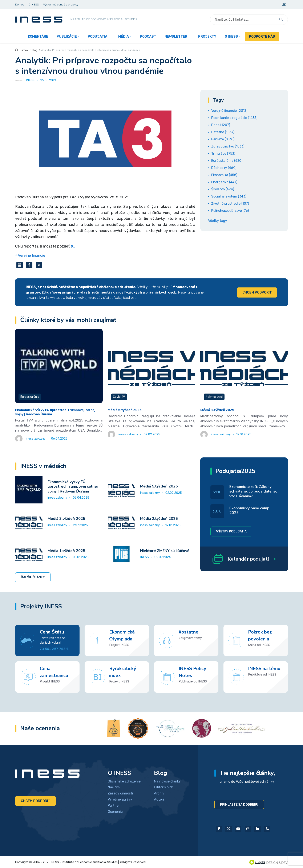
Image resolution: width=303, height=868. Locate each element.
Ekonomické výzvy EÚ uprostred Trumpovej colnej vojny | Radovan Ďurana (55, 412)
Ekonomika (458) (224, 175)
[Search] (244, 20)
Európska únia (30, 397)
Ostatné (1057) (223, 132)
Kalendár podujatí (244, 559)
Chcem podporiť (257, 292)
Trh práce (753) (223, 153)
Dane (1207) (221, 125)
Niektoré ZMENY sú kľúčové (165, 551)
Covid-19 (119, 397)
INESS (144, 557)
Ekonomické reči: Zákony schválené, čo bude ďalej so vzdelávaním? (253, 491)
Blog (35, 50)
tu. (73, 246)
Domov (22, 50)
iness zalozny (57, 498)
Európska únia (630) (227, 161)
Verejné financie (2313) (229, 111)
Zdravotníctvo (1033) (228, 146)
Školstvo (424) (223, 189)
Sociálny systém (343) (229, 196)
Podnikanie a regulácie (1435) (234, 118)
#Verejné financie (30, 256)
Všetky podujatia (231, 531)
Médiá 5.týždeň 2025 (125, 410)
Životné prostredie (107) (230, 203)
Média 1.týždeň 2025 (66, 551)
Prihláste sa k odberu (239, 805)
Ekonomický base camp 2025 (249, 510)
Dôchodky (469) (224, 168)
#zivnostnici (214, 397)
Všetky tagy (218, 221)
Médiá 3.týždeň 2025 (217, 410)
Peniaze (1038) (223, 139)
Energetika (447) (224, 182)
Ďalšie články (33, 577)
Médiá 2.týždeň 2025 (159, 519)
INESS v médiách (43, 466)
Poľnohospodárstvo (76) (230, 211)
